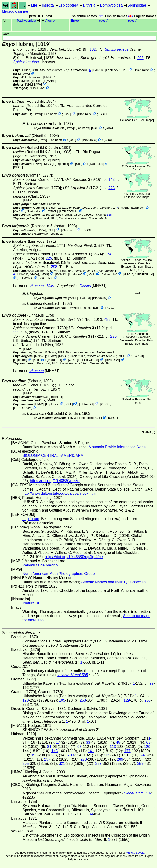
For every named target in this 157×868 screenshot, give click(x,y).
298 (54, 267)
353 (140, 764)
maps (150, 120)
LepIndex (112, 70)
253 (83, 700)
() (104, 21)
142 (111, 179)
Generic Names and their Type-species (113, 582)
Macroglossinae (15, 11)
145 (55, 751)
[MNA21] (22, 274)
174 (108, 254)
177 (127, 751)
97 (152, 683)
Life (34, 5)
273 (84, 759)
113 (113, 747)
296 (141, 58)
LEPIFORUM (69, 211)
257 (47, 759)
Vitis (51, 286)
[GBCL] (104, 114)
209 (71, 755)
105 (62, 700)
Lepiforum (31, 519)
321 (62, 764)
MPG (45, 274)
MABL (51, 81)
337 (98, 764)
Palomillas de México (40, 565)
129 (127, 700)
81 (49, 747)
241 (144, 755)
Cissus (85, 286)
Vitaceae (37, 286)
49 (118, 742)
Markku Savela (135, 853)
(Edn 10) (85, 319)
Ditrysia (89, 5)
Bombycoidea (111, 5)
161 (91, 751)
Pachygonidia (26, 21)
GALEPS (46, 278)
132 (93, 49)
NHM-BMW (22, 74)
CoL (124, 70)
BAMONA (26, 278)
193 (26, 700)
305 (26, 764)
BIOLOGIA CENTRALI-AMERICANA (53, 455)
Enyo (75, 21)
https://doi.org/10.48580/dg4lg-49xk (74, 557)
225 (111, 188)
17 (58, 742)
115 (109, 215)
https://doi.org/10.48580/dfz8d (55, 481)
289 (120, 759)
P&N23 (98, 70)
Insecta (48, 5)
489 (108, 319)
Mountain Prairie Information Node (117, 447)
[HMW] (48, 77)
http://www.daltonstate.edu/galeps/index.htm (59, 493)
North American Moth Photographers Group (59, 574)
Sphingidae (137, 5)
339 (90, 814)
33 (88, 742)
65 (148, 742)
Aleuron (51, 21)
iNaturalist (142, 70)
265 (148, 700)
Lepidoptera (68, 5)
